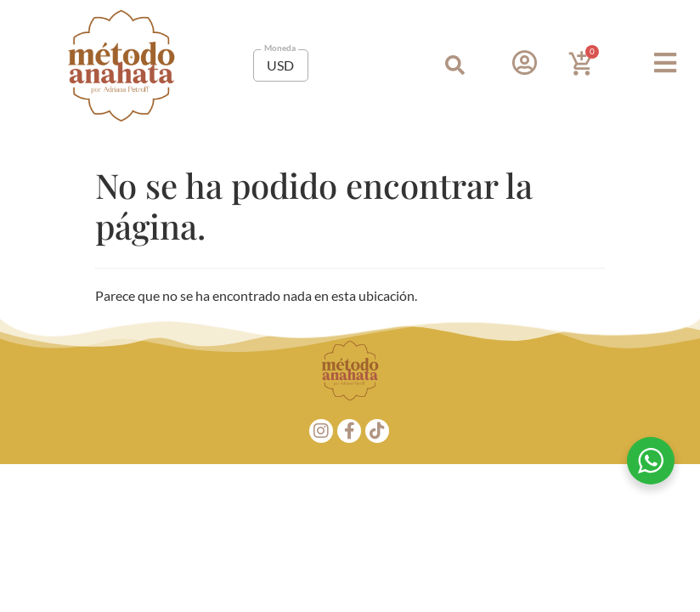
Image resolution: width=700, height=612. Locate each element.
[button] (455, 66)
